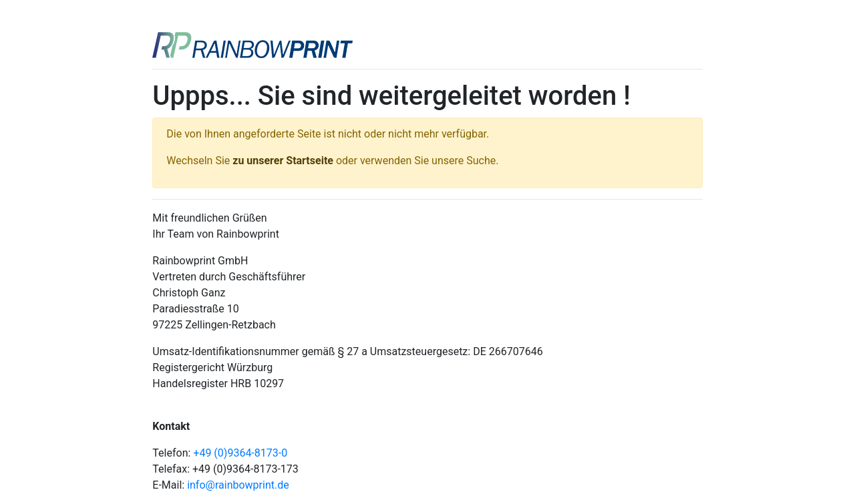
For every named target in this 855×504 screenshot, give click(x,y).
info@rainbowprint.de (238, 485)
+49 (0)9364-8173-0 (240, 453)
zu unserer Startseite (283, 161)
